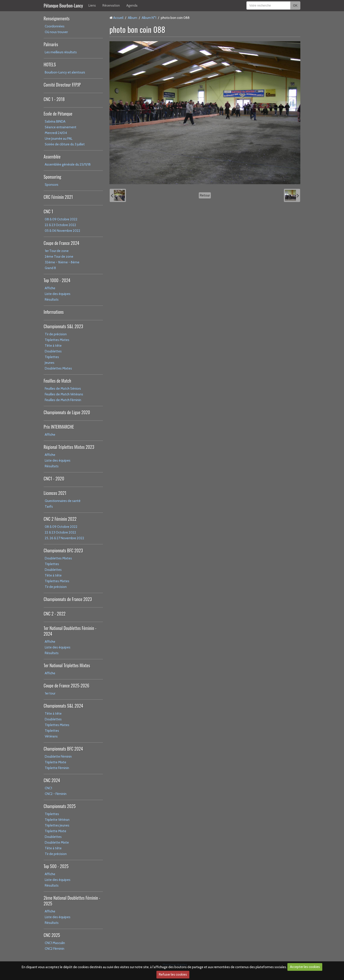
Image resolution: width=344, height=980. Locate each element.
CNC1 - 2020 (54, 478)
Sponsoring (52, 177)
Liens (92, 5)
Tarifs (49, 507)
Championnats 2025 (60, 806)
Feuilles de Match (57, 381)
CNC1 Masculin (55, 943)
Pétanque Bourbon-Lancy (63, 5)
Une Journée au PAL (59, 139)
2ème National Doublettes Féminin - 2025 (72, 901)
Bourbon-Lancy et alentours (65, 72)
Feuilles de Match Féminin (63, 400)
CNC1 (48, 788)
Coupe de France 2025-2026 (66, 685)
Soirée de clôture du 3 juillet (65, 144)
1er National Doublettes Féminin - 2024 (70, 631)
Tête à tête (53, 346)
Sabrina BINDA (55, 121)
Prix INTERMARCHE (59, 427)
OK (295, 5)
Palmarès (51, 44)
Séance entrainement (61, 127)
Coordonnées (55, 26)
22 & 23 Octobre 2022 (60, 225)
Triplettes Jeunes (57, 825)
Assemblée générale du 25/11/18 (68, 164)
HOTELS (50, 64)
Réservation (111, 5)
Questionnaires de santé (63, 501)
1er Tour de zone (57, 251)
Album (133, 18)
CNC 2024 (52, 780)
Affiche (50, 288)
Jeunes (50, 363)
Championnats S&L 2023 (63, 326)
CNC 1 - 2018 (54, 99)
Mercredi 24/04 (56, 133)
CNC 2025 (52, 935)
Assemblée (52, 157)
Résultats (52, 300)
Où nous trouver (56, 32)
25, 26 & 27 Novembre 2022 (64, 538)
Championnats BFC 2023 (63, 550)
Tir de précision (56, 334)
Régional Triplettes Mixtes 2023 (69, 447)
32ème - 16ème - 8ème (62, 262)
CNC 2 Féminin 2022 (60, 519)
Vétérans (51, 736)
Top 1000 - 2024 (57, 280)
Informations (54, 312)
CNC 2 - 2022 (55, 614)
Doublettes (53, 351)
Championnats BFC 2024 (63, 749)
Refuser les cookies (173, 975)
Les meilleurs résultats (61, 52)
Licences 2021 (55, 493)
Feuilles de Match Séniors (63, 389)
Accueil (118, 18)
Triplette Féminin (57, 768)
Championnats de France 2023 (68, 599)
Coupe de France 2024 (61, 243)
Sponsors (52, 185)
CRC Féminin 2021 (58, 197)
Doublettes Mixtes (58, 368)
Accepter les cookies (305, 967)
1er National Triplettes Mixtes (67, 665)
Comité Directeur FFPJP (62, 85)
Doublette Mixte (57, 843)
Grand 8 (50, 268)
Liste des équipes (58, 294)
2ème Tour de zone (59, 257)
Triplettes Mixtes (57, 340)
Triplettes (52, 357)
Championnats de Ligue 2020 (67, 412)
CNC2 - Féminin (56, 794)
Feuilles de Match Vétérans (64, 394)
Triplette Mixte (56, 762)
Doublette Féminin (58, 757)
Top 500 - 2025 (56, 866)
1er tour (50, 693)
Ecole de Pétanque (58, 114)
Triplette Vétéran (57, 820)
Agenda (132, 5)
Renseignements (57, 18)
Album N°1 (149, 18)
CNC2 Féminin (55, 949)
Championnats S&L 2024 (63, 706)
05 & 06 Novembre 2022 (63, 231)
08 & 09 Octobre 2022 (61, 219)
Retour (205, 195)
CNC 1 (48, 211)
